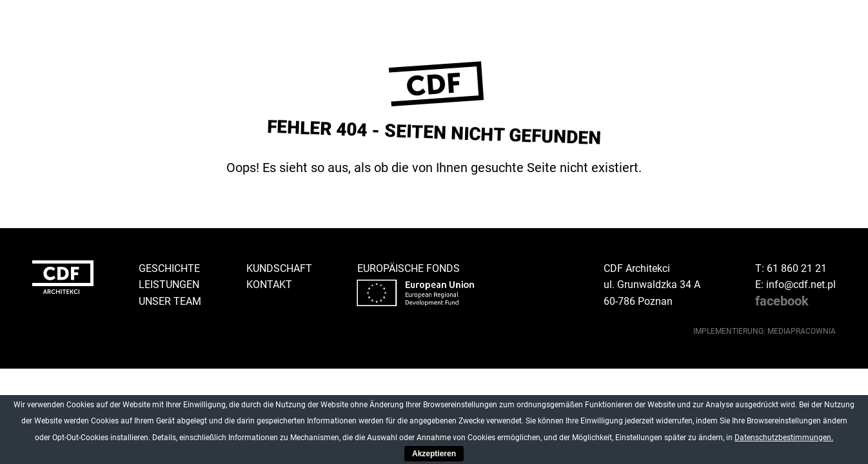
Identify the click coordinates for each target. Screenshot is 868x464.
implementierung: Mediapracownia (764, 331)
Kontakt (269, 285)
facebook (782, 301)
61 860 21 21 (797, 268)
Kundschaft (279, 268)
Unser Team (170, 301)
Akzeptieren (434, 454)
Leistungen (169, 285)
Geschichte (169, 268)
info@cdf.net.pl (801, 285)
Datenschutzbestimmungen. (784, 438)
